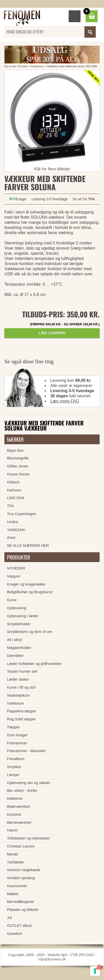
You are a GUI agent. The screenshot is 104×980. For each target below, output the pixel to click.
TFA (10, 506)
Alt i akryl (14, 640)
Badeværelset (18, 806)
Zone (11, 538)
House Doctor (18, 474)
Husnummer (17, 886)
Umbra (13, 522)
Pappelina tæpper (22, 711)
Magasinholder (19, 648)
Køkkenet (15, 798)
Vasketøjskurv (18, 695)
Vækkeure (37, 66)
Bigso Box (15, 450)
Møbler (13, 894)
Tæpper (13, 727)
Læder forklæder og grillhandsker (34, 664)
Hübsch (13, 482)
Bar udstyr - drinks (22, 790)
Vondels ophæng (21, 878)
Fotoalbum (16, 759)
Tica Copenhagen (22, 514)
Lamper (13, 775)
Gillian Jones (18, 466)
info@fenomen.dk (52, 959)
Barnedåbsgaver (21, 902)
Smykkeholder (19, 624)
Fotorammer (17, 743)
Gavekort (14, 934)
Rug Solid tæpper (21, 719)
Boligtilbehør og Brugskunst (30, 592)
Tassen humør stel (22, 671)
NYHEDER (16, 568)
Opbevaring (17, 608)
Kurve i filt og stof (21, 687)
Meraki (13, 854)
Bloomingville (18, 458)
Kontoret (14, 814)
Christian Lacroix (21, 846)
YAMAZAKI (16, 530)
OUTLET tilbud (19, 926)
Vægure (14, 576)
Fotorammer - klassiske (26, 751)
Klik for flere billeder (52, 169)
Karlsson (14, 490)
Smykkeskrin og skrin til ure (30, 632)
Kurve (12, 600)
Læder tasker (18, 679)
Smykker (14, 767)
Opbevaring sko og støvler (29, 783)
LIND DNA (16, 498)
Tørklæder (15, 862)
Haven (12, 830)
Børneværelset (19, 822)
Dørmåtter (15, 656)
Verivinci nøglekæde (24, 870)
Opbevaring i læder (23, 616)
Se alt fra (84, 199)
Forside (23, 66)
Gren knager (17, 735)
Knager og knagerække (26, 584)
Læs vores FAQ (65, 401)
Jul (9, 918)
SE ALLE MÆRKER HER (28, 546)
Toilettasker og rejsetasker (29, 838)
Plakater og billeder (23, 910)
